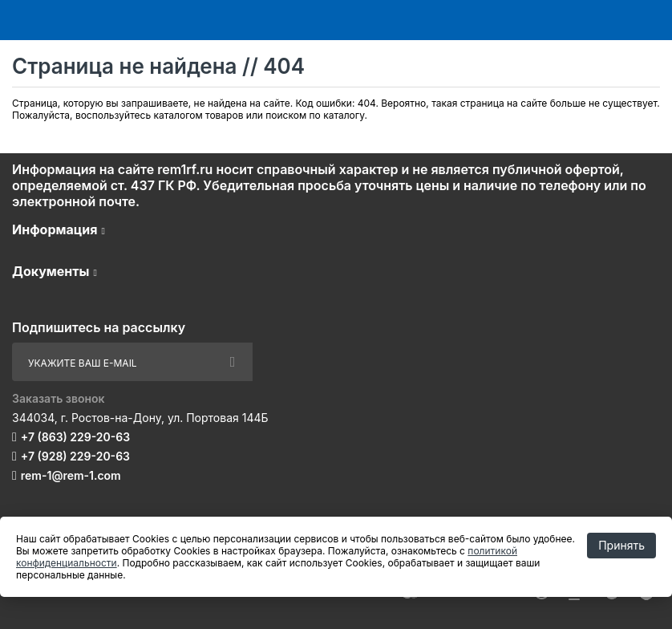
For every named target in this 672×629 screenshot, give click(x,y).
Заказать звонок (59, 398)
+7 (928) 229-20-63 (75, 456)
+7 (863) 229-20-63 (75, 437)
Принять (621, 545)
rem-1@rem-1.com (71, 475)
